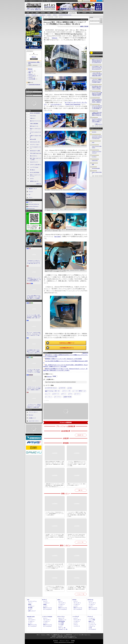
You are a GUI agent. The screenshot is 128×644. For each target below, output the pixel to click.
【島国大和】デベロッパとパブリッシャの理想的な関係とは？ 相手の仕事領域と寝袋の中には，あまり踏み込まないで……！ (34, 280)
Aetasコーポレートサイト (34, 421)
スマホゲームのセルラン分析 (35, 133)
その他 (90, 628)
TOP (28, 13)
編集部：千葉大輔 (84, 26)
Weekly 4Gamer (33, 116)
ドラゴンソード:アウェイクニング (97, 152)
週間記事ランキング (33, 189)
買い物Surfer (32, 170)
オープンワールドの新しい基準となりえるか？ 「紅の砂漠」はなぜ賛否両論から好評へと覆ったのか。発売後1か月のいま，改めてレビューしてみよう (34, 317)
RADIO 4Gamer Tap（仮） (35, 142)
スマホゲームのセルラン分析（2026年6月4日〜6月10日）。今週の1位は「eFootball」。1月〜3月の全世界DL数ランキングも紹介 (97, 101)
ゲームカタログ (92, 629)
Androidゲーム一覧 (63, 629)
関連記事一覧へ (85, 353)
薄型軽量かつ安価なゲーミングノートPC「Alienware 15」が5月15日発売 (63, 359)
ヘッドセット (49, 397)
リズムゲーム (92, 626)
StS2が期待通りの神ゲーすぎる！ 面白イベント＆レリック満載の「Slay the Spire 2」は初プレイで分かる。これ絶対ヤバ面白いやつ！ (34, 352)
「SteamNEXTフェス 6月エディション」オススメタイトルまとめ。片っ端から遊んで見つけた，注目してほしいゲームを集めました (34, 262)
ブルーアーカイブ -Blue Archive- (97, 147)
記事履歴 (93, 1)
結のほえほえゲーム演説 (35, 151)
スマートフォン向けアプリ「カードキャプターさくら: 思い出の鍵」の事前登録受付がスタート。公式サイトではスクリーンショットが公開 (97, 107)
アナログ (84, 13)
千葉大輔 (68, 397)
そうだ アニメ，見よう (35, 145)
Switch (49, 13)
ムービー (49, 15)
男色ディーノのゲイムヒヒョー (35, 129)
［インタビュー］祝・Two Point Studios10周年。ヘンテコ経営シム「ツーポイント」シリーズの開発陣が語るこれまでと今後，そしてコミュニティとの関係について (34, 371)
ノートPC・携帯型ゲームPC (80, 391)
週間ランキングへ (99, 124)
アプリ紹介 (61, 625)
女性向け (60, 13)
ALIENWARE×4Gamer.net (34, 84)
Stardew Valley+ (95, 160)
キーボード (78, 394)
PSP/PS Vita (90, 600)
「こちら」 (71, 636)
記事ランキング (32, 611)
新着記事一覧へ (81, 435)
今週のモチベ (33, 118)
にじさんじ (94, 157)
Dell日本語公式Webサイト (67, 348)
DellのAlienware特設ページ (67, 343)
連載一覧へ (39, 184)
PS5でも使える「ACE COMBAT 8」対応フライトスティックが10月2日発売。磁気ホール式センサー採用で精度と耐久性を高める (97, 88)
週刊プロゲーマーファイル (35, 121)
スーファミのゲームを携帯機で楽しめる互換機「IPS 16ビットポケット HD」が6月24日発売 (97, 94)
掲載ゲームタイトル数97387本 (34, 8)
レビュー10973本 (30, 10)
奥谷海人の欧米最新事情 (35, 113)
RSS (27, 1)
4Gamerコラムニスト (34, 162)
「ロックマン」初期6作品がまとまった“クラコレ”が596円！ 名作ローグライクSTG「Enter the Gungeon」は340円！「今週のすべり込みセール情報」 (77, 464)
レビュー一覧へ (81, 542)
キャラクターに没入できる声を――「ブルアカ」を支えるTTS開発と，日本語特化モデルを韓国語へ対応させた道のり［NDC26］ (97, 120)
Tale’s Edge (94, 132)
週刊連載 (30, 608)
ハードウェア (72, 13)
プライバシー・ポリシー (64, 641)
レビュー (28, 15)
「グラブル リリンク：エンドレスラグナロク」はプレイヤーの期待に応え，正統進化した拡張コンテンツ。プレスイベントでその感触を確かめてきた (34, 389)
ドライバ (55, 15)
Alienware (34, 57)
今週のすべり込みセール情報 (35, 136)
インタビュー (43, 15)
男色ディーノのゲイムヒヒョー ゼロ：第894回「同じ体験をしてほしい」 (76, 485)
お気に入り (87, 1)
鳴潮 (93, 164)
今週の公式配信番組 (34, 124)
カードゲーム (92, 623)
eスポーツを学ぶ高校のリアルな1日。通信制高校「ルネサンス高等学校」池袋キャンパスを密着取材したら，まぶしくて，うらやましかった (34, 297)
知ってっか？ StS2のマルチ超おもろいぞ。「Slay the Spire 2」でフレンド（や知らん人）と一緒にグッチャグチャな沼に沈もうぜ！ (34, 334)
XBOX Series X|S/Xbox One (34, 204)
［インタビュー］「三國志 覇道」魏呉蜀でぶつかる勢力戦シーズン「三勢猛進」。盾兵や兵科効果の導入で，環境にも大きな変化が (77, 588)
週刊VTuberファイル (34, 126)
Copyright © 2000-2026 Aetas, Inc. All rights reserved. (64, 642)
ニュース (31, 71)
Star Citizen (57, 237)
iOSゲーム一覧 (62, 628)
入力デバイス (56, 394)
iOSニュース (61, 618)
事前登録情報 (62, 621)
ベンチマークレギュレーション (65, 15)
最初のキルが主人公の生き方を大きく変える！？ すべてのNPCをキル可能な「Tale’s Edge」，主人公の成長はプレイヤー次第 (97, 61)
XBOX (37, 13)
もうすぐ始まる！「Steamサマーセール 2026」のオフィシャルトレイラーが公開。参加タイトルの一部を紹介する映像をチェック (97, 68)
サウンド (64, 394)
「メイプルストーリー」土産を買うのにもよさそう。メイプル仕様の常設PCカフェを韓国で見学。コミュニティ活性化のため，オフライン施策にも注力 (34, 406)
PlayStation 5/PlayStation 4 (33, 206)
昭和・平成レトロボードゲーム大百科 (35, 159)
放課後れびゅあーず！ (34, 181)
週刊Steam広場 (33, 139)
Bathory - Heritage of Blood (97, 173)
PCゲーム (30, 202)
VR (66, 13)
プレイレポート (62, 603)
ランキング (99, 1)
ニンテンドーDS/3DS (47, 617)
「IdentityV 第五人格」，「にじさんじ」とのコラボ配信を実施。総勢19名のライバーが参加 (97, 74)
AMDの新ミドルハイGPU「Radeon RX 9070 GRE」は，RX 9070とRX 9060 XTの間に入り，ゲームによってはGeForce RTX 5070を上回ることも (77, 537)
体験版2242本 (38, 10)
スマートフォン (61, 617)
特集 (30, 72)
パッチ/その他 (32, 79)
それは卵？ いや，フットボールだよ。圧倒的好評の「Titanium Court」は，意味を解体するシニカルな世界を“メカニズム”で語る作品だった (55, 537)
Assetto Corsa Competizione (73, 104)
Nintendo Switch (32, 209)
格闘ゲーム (91, 621)
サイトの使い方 (42, 1)
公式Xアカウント (33, 1)
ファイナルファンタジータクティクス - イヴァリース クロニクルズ (97, 137)
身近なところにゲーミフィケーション (35, 176)
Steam (93, 142)
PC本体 (70, 388)
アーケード (90, 617)
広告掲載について (32, 418)
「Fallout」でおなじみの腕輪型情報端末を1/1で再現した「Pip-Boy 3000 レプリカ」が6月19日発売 (97, 114)
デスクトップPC (67, 391)
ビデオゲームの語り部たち (35, 165)
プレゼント (31, 191)
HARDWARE (63, 388)
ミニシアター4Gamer (34, 167)
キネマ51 (32, 179)
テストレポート (35, 15)
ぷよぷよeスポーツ (56, 104)
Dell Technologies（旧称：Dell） (53, 391)
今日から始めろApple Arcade (36, 153)
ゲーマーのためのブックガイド (35, 148)
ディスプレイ (58, 397)
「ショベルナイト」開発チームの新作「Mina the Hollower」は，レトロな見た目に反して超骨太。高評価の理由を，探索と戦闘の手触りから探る (77, 514)
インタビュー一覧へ (81, 594)
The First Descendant (96, 168)
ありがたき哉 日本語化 (35, 172)
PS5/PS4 (43, 13)
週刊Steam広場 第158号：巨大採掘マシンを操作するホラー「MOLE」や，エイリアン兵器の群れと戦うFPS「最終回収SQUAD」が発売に (55, 464)
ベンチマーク (77, 626)
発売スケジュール (48, 608)
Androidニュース (62, 620)
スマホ (54, 13)
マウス (71, 394)
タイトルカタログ (48, 609)
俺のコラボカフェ (34, 156)
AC (79, 13)
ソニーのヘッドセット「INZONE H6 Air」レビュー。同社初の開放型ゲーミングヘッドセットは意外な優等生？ (55, 514)
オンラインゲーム (32, 601)
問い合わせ (49, 1)
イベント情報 (92, 620)
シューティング (92, 625)
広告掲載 (73, 641)
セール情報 (61, 623)
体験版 (30, 605)
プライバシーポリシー (33, 412)
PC (32, 13)
